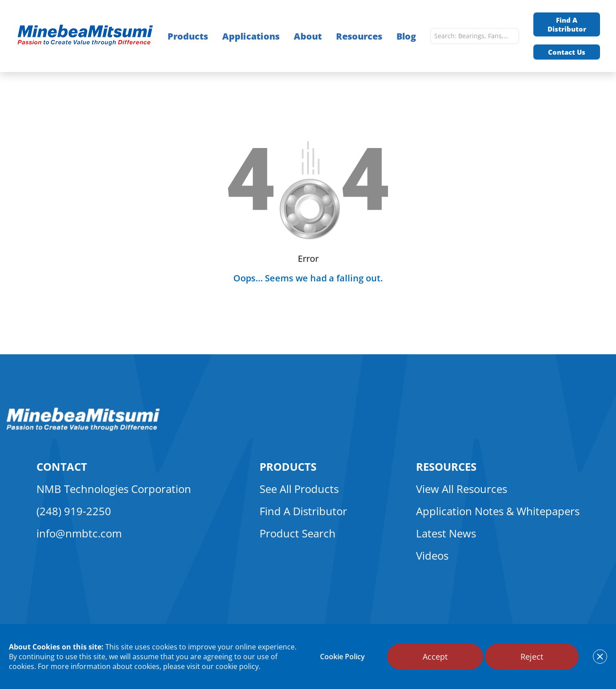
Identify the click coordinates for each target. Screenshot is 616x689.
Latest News (446, 533)
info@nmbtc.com (79, 533)
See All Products (299, 489)
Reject (532, 657)
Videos (432, 555)
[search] (510, 36)
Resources (359, 36)
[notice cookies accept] (600, 657)
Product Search (298, 533)
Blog (406, 36)
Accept (435, 657)
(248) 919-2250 (74, 511)
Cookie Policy (342, 657)
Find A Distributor (567, 24)
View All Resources (462, 489)
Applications (251, 36)
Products (188, 36)
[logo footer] (83, 429)
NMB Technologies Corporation (114, 489)
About (308, 36)
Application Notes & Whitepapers (498, 511)
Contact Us (567, 52)
